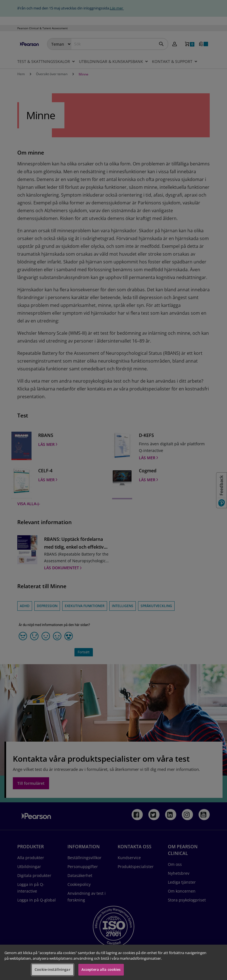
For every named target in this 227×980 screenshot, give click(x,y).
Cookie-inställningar (53, 969)
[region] (113, 962)
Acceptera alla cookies (101, 969)
